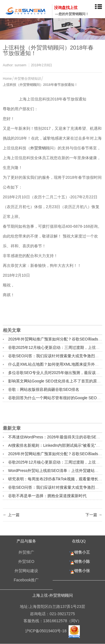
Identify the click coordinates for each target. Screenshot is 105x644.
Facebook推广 (26, 580)
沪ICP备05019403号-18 (46, 631)
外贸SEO (26, 561)
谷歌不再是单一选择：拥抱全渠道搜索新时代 (47, 496)
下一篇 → (94, 515)
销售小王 (79, 552)
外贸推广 (26, 552)
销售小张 (79, 571)
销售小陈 (79, 561)
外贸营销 (38, 148)
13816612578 (55, 621)
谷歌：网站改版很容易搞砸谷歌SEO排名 (44, 389)
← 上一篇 (11, 515)
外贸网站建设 (26, 571)
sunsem (20, 65)
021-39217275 (62, 614)
